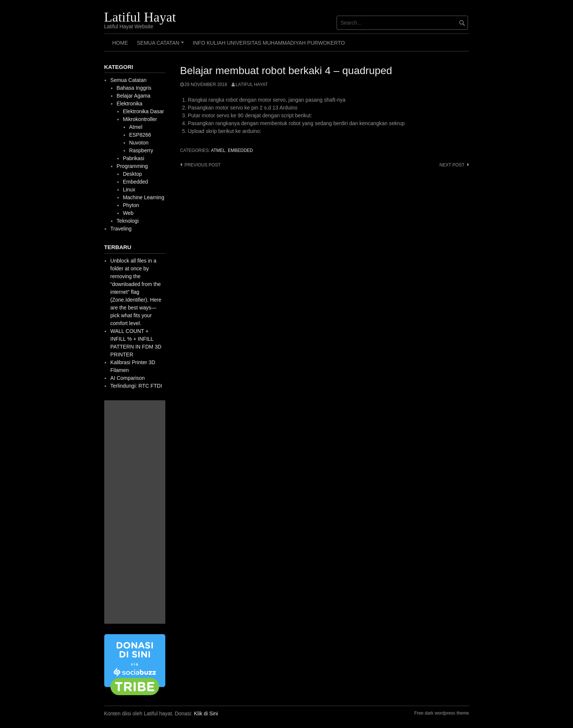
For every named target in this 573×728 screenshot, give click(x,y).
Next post (452, 165)
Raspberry (141, 150)
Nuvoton (139, 143)
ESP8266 (140, 135)
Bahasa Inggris (134, 88)
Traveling (121, 229)
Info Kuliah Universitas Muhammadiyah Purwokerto (269, 43)
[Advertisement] (135, 512)
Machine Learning (144, 197)
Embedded (240, 150)
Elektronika (129, 104)
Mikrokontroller (140, 119)
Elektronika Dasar (144, 111)
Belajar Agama (133, 96)
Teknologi (128, 221)
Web (128, 213)
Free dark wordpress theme (442, 713)
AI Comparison (128, 378)
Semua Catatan (162, 45)
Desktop (132, 174)
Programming (132, 166)
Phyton (131, 205)
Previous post (203, 165)
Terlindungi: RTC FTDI (136, 386)
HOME (120, 43)
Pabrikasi (134, 158)
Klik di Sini (206, 713)
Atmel (218, 150)
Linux (129, 190)
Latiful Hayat (140, 17)
